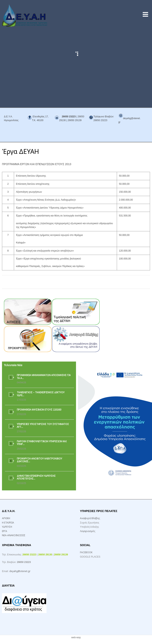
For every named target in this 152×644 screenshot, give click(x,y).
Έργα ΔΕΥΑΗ (20, 151)
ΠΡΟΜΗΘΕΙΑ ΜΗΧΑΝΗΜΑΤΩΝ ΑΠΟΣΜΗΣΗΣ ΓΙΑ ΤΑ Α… (44, 377)
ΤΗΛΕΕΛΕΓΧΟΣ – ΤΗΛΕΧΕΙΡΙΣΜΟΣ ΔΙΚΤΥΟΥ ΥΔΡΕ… (41, 394)
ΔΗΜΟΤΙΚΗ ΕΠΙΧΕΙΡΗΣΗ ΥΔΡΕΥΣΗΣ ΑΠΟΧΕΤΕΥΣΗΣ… (36, 477)
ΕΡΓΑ (5, 531)
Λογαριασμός (88, 531)
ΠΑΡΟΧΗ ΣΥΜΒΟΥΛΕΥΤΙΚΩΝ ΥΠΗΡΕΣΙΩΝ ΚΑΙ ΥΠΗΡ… (42, 443)
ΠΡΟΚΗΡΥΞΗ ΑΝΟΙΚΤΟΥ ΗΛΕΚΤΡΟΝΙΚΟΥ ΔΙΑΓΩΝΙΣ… (39, 460)
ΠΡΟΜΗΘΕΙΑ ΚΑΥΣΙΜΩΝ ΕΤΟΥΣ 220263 (39, 410)
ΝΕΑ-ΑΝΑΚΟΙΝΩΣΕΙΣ (14, 535)
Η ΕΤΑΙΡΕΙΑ (8, 523)
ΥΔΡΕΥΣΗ (7, 527)
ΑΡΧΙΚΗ (6, 518)
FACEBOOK (86, 552)
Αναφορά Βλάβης (90, 518)
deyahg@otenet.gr (20, 571)
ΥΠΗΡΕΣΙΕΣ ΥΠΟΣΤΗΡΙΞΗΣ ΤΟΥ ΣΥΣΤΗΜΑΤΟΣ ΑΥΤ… (43, 425)
